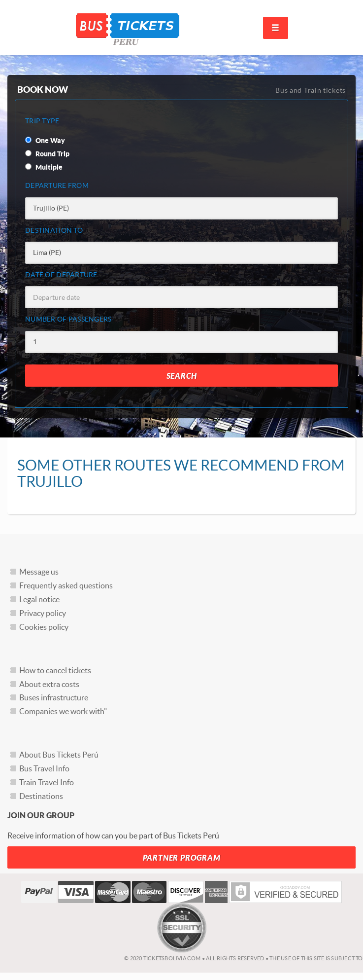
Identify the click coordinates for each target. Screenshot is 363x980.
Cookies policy (44, 627)
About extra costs (49, 684)
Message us (39, 572)
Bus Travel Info (44, 768)
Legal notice (39, 599)
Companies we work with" (63, 711)
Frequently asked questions (66, 585)
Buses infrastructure (54, 697)
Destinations (41, 796)
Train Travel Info (47, 782)
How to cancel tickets (55, 670)
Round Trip (47, 154)
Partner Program (182, 858)
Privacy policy (43, 613)
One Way (45, 141)
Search (182, 376)
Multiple (44, 167)
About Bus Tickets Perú (59, 755)
